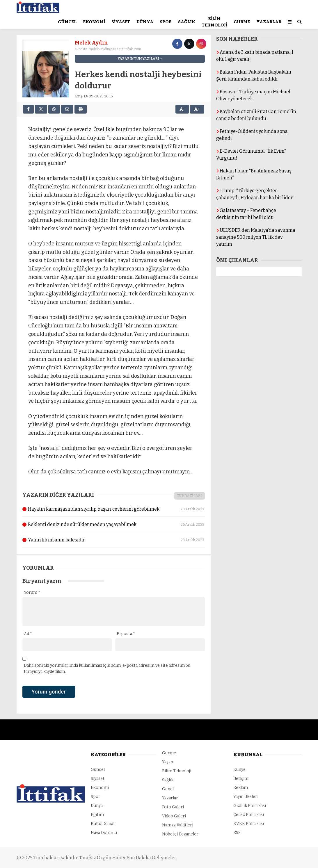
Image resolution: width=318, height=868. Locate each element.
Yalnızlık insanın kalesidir (114, 540)
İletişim (241, 779)
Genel (168, 789)
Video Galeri (174, 816)
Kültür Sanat (103, 824)
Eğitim (97, 815)
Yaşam (168, 762)
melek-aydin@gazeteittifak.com (115, 49)
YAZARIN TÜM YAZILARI (138, 59)
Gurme (242, 22)
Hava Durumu (104, 833)
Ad (28, 634)
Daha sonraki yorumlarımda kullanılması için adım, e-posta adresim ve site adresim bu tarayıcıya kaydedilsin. (107, 669)
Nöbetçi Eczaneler (180, 834)
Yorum (32, 592)
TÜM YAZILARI (190, 496)
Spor (166, 22)
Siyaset (121, 22)
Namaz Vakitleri (178, 825)
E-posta (126, 634)
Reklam (241, 788)
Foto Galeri (173, 807)
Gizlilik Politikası (250, 806)
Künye (239, 770)
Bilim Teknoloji (214, 22)
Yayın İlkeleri (246, 797)
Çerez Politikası (249, 815)
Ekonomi (94, 22)
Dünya (145, 22)
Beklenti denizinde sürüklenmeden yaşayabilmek (114, 525)
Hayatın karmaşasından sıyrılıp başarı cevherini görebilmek (114, 509)
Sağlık (187, 22)
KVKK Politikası (249, 824)
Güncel (67, 22)
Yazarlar (269, 22)
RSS (237, 833)
